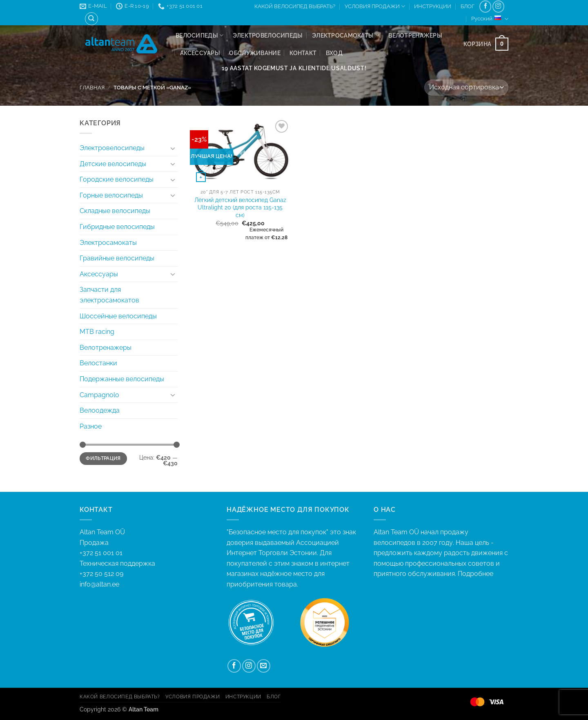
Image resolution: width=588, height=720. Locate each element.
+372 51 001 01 (147, 559)
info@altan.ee (99, 584)
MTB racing (97, 332)
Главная (92, 88)
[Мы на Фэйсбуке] (485, 6)
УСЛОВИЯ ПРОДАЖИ (375, 6)
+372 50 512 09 (101, 574)
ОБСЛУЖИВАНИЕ (255, 53)
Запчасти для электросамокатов (109, 295)
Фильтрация (103, 458)
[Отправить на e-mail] (264, 666)
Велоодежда (100, 410)
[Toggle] (173, 148)
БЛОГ (468, 6)
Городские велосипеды (117, 179)
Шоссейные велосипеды (118, 316)
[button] (334, 53)
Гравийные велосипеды (117, 258)
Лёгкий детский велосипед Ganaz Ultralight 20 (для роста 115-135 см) (240, 207)
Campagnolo (99, 395)
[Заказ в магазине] (466, 88)
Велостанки (98, 363)
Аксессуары (200, 53)
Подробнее (476, 574)
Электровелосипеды (268, 35)
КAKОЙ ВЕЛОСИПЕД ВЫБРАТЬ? (295, 6)
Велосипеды (199, 35)
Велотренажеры (415, 35)
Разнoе (91, 426)
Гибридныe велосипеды (117, 227)
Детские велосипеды (113, 164)
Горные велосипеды (111, 195)
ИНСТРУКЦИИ (433, 6)
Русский (490, 19)
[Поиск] (91, 19)
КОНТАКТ (303, 53)
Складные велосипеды (115, 211)
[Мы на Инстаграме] (498, 6)
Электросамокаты (346, 35)
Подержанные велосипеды (122, 379)
